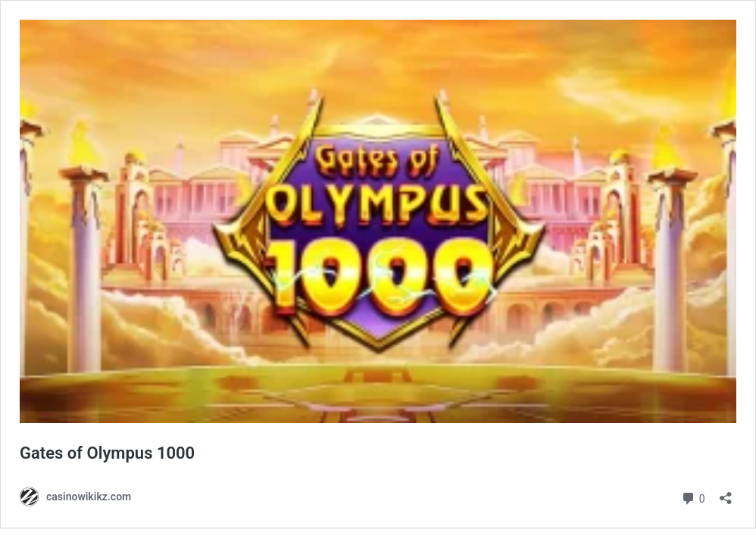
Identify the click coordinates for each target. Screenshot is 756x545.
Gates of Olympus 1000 (107, 453)
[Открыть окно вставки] (726, 493)
